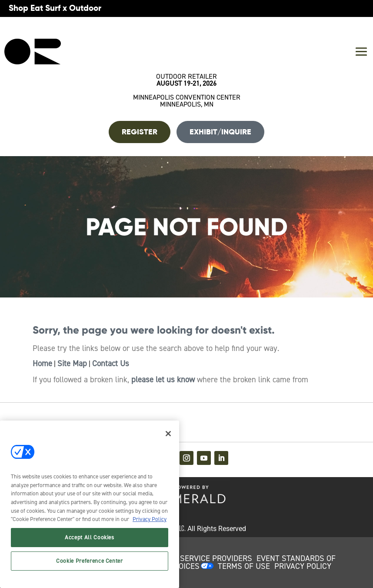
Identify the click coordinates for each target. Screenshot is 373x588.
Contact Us (111, 364)
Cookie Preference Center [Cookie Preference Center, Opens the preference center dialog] (90, 561)
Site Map (72, 364)
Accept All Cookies (90, 537)
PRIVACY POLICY (303, 566)
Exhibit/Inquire (220, 132)
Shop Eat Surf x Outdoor (55, 8)
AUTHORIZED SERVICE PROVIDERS (193, 558)
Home (42, 364)
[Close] (168, 434)
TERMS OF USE (244, 566)
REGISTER (140, 132)
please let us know (163, 380)
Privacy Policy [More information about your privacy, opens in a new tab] (150, 519)
